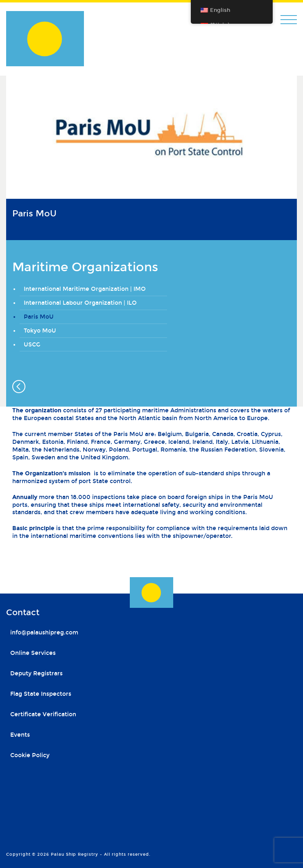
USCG (32, 345)
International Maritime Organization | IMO (85, 289)
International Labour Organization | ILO (80, 303)
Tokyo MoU (40, 331)
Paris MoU (39, 317)
